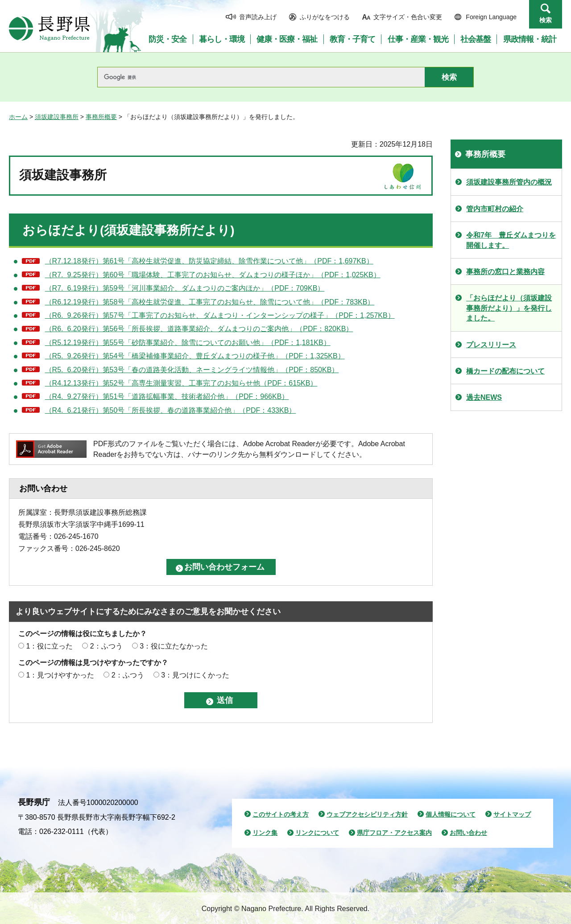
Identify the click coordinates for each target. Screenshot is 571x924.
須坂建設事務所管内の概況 (509, 182)
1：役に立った (49, 646)
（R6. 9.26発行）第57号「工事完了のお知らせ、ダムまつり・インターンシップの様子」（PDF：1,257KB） (220, 315)
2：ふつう (106, 646)
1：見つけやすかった (60, 675)
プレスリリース (491, 345)
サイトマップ (512, 814)
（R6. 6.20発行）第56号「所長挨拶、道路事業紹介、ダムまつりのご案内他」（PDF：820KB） (199, 329)
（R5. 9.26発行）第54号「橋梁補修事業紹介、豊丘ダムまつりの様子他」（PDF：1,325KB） (195, 356)
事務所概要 (101, 117)
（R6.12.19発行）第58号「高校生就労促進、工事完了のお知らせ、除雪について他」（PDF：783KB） (210, 302)
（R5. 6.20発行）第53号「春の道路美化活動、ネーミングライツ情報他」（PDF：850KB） (192, 370)
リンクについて (317, 833)
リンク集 (265, 833)
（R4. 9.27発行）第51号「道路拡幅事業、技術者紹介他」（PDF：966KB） (167, 396)
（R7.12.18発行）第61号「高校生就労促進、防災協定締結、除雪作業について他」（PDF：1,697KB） (209, 261)
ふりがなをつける (325, 17)
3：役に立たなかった (174, 646)
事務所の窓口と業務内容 (505, 272)
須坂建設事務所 (57, 117)
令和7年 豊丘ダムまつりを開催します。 (511, 240)
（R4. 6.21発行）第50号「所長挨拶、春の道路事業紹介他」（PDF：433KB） (171, 410)
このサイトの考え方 (281, 814)
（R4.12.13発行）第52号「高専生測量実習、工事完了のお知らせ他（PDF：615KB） (181, 383)
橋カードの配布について (505, 371)
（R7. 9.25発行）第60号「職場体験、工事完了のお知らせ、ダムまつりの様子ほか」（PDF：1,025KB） (213, 275)
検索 (546, 20)
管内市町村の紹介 (495, 209)
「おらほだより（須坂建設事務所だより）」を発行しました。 (509, 308)
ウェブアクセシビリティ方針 (367, 814)
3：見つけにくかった (195, 675)
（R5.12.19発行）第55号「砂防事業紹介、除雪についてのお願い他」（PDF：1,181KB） (188, 343)
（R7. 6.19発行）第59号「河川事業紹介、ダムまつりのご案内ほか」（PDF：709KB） (185, 288)
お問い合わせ (468, 833)
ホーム (18, 117)
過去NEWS (484, 397)
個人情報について (451, 814)
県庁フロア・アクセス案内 (394, 833)
